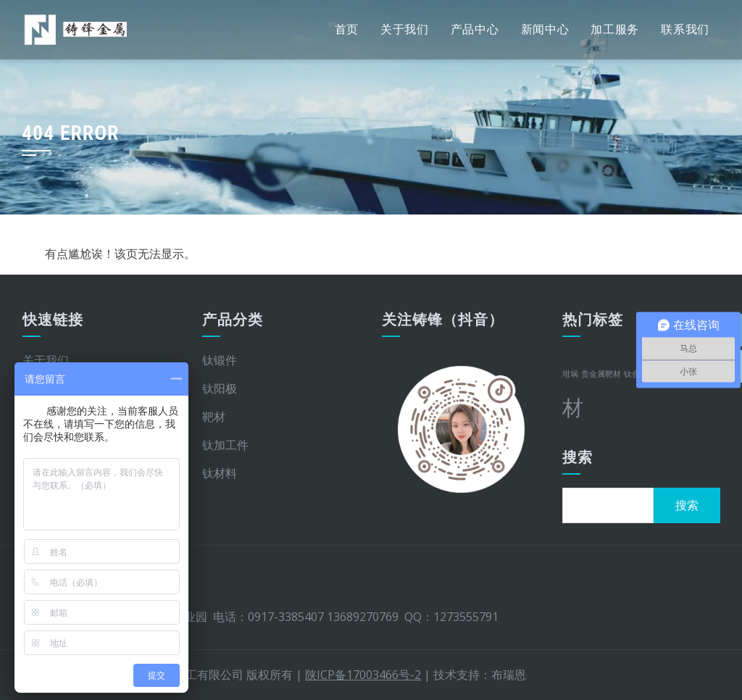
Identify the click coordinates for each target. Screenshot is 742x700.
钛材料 (220, 473)
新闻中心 (545, 29)
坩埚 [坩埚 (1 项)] (570, 374)
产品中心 (475, 29)
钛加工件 (225, 445)
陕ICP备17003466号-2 (363, 675)
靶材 (214, 417)
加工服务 (615, 29)
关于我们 (405, 29)
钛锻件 (220, 360)
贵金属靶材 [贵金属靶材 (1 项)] (601, 374)
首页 (347, 29)
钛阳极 (220, 388)
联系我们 (685, 29)
